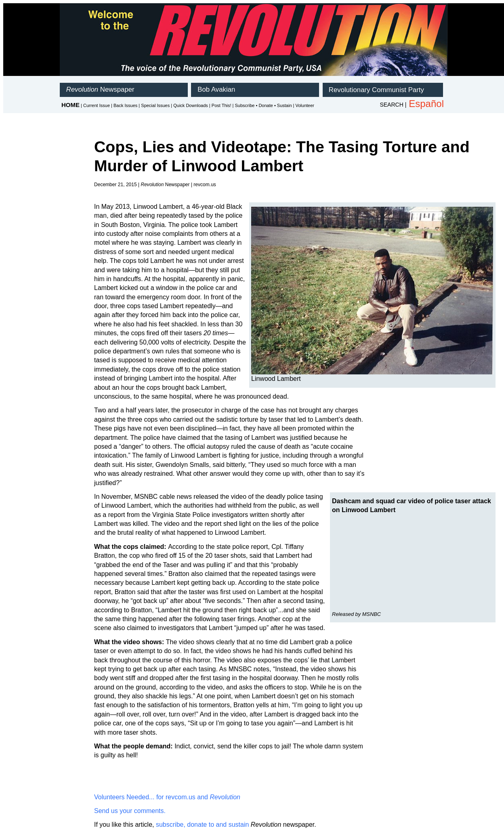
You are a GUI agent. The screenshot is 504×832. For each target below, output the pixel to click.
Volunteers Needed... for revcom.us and (167, 797)
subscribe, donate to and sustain (202, 825)
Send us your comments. (130, 811)
